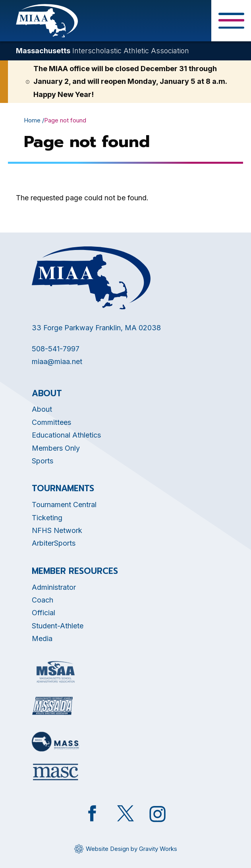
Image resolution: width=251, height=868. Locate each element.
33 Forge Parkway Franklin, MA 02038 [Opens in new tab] (96, 328)
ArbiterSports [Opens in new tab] (54, 543)
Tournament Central (64, 505)
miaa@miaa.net (57, 361)
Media (42, 638)
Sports (42, 461)
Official (43, 613)
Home (32, 120)
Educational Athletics (66, 435)
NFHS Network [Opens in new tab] (57, 530)
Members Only (56, 448)
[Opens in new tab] (56, 672)
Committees (51, 422)
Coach (42, 600)
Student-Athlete (58, 626)
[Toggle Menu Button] (231, 21)
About (42, 409)
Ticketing (47, 518)
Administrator (54, 587)
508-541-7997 (56, 349)
